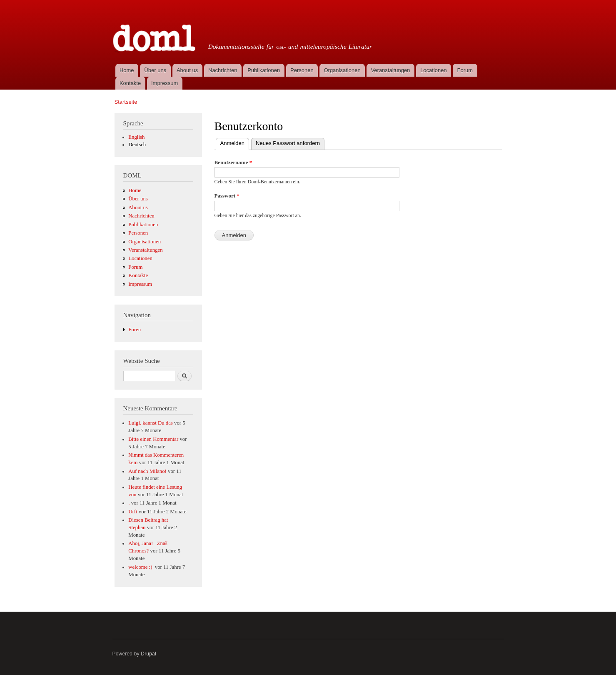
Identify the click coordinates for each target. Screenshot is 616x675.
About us (187, 70)
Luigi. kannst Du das (151, 423)
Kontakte (130, 83)
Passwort (227, 196)
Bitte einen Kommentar (153, 439)
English (136, 137)
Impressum (165, 83)
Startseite (126, 102)
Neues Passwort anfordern (288, 143)
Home (127, 70)
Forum (465, 70)
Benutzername (233, 162)
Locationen (434, 70)
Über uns (155, 70)
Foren (135, 330)
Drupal (148, 654)
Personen (302, 70)
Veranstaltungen (390, 70)
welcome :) (141, 567)
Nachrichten (223, 70)
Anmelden (235, 142)
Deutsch (137, 145)
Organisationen (342, 70)
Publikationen (264, 70)
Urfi (133, 512)
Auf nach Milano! (147, 471)
